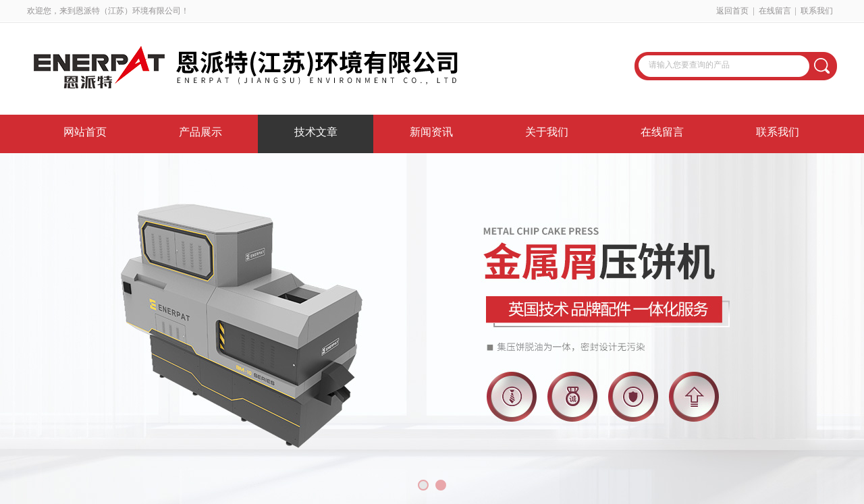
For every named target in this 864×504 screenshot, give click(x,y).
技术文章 (316, 132)
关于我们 (547, 132)
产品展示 (200, 132)
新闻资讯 (431, 132)
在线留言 (775, 11)
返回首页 (732, 11)
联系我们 (817, 11)
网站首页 (85, 132)
